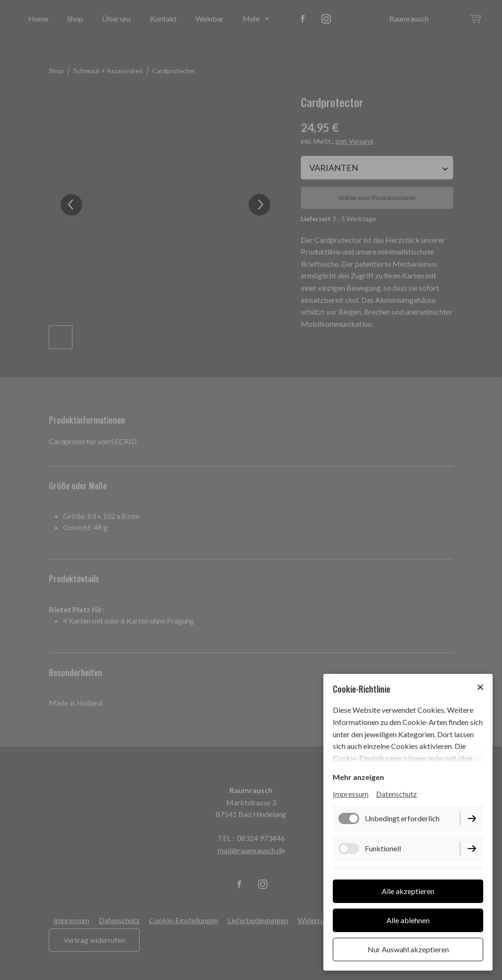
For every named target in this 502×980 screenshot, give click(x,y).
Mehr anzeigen (358, 777)
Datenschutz (396, 794)
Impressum (351, 794)
